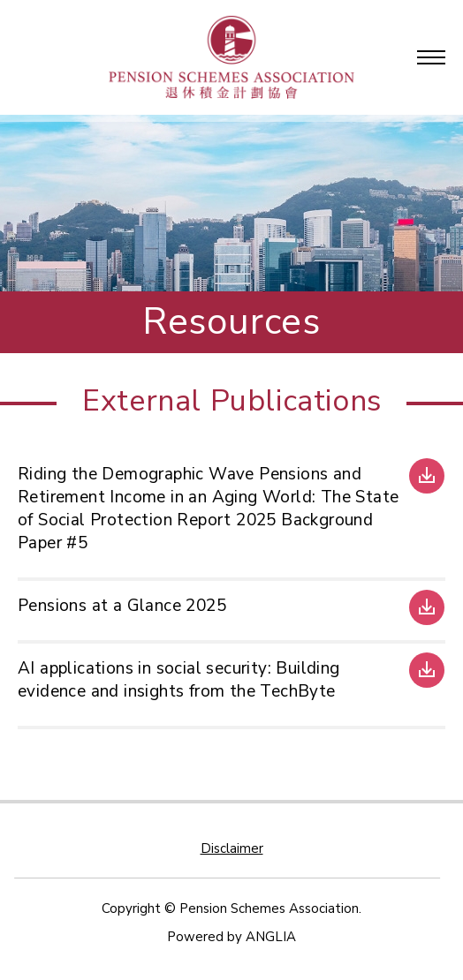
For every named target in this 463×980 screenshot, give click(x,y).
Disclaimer (232, 848)
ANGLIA (271, 937)
